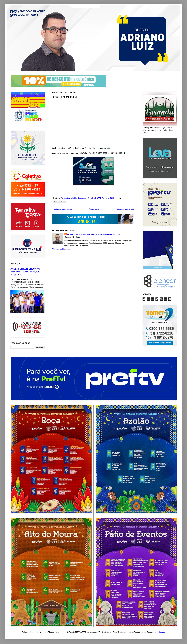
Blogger (162, 632)
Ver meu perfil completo (62, 249)
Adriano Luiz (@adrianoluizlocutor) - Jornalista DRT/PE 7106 (93, 234)
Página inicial (94, 209)
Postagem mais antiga (125, 209)
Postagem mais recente (63, 209)
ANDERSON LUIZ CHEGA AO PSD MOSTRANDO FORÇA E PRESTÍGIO (25, 272)
